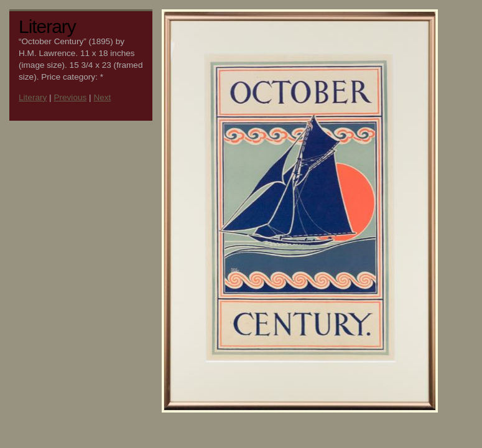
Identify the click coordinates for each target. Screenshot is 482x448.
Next (102, 97)
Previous (70, 97)
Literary (33, 97)
